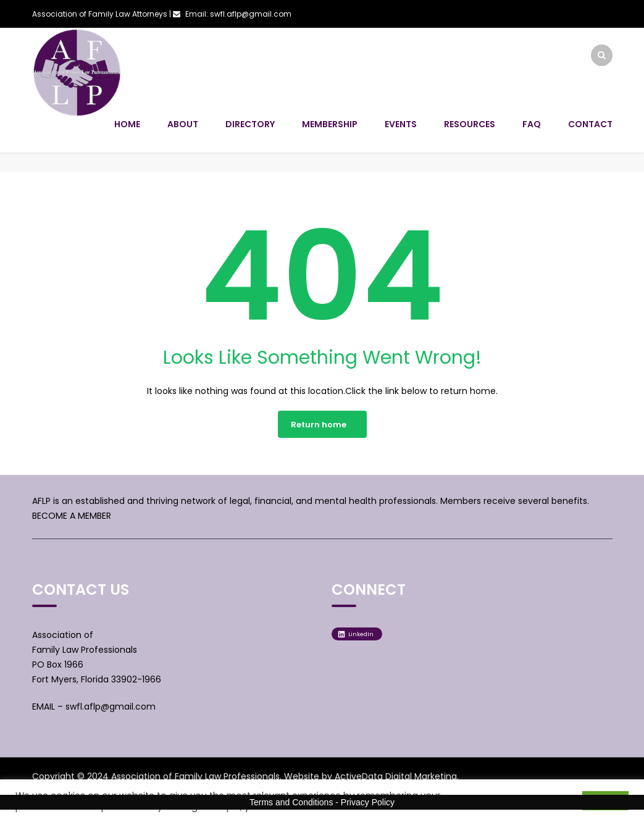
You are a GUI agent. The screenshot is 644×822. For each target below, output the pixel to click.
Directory (250, 124)
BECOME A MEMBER (72, 516)
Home (127, 124)
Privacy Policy (368, 802)
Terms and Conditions (291, 802)
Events (401, 124)
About (183, 124)
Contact (590, 124)
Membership (330, 124)
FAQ (532, 124)
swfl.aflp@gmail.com (111, 707)
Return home (319, 425)
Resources (470, 124)
